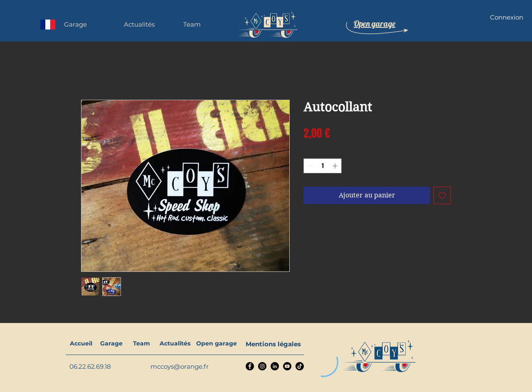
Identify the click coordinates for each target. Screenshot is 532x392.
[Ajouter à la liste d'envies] (442, 195)
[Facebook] (250, 366)
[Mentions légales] (273, 344)
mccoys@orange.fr (180, 366)
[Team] (142, 344)
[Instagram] (262, 366)
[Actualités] (175, 344)
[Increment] (336, 166)
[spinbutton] (323, 166)
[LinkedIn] (275, 366)
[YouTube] (287, 366)
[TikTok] (300, 366)
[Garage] (111, 344)
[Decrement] (310, 166)
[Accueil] (81, 344)
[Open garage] (217, 344)
